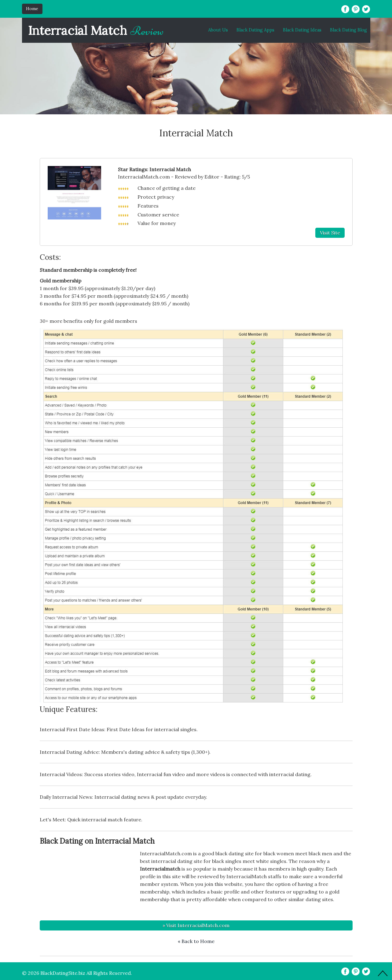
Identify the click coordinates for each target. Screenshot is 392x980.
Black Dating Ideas (302, 30)
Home (32, 9)
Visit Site (330, 233)
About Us (218, 30)
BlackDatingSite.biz (63, 973)
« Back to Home (196, 941)
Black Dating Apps (255, 30)
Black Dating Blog (348, 30)
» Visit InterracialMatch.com (196, 925)
